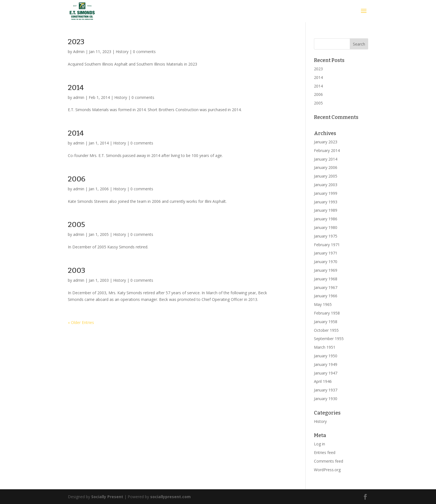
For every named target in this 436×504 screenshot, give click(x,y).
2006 (77, 179)
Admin (79, 52)
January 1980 (326, 227)
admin (79, 97)
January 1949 (326, 364)
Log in (319, 444)
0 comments (144, 52)
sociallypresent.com (170, 497)
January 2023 (326, 142)
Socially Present (107, 497)
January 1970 (326, 262)
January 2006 (326, 167)
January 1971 (326, 253)
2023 (76, 42)
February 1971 (327, 245)
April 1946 (323, 381)
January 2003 (326, 185)
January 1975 (326, 236)
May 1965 (323, 304)
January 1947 (326, 373)
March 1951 (325, 347)
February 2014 (327, 150)
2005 (76, 225)
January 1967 (326, 287)
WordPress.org (327, 470)
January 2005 (326, 176)
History (122, 52)
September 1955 (329, 339)
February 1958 (327, 313)
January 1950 (326, 356)
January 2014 (326, 159)
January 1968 (326, 279)
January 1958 (326, 322)
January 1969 (326, 270)
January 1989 (326, 210)
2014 (76, 88)
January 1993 (326, 202)
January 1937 (326, 390)
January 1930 (326, 399)
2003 (77, 270)
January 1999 (326, 193)
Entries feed (325, 452)
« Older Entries (81, 322)
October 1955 (326, 330)
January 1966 (326, 296)
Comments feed (329, 461)
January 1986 (326, 219)
